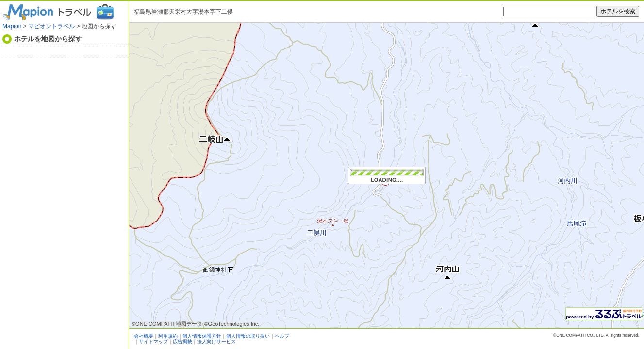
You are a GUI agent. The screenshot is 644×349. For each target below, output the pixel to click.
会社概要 (144, 336)
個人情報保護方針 (202, 336)
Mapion (12, 26)
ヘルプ (282, 336)
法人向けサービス (216, 341)
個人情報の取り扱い (248, 336)
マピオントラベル (51, 26)
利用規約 (168, 336)
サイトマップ (153, 341)
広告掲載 (182, 341)
